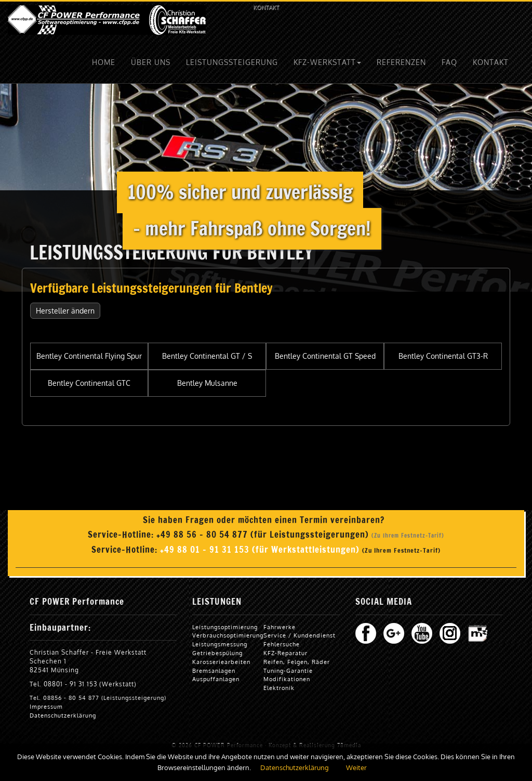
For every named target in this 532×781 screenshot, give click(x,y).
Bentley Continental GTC (89, 383)
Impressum (46, 706)
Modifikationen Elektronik (287, 683)
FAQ (449, 62)
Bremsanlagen (214, 671)
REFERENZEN (401, 62)
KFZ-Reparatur (285, 653)
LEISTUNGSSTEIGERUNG (232, 62)
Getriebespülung (217, 653)
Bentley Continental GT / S (207, 356)
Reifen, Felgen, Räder (297, 662)
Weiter (356, 767)
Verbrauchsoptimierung (228, 635)
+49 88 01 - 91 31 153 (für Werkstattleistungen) (261, 550)
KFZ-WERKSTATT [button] (327, 62)
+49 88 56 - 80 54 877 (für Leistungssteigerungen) (264, 535)
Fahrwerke (280, 627)
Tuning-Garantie (288, 671)
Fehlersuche (282, 644)
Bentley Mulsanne (207, 383)
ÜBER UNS (151, 62)
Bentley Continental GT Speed (325, 356)
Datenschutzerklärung (63, 715)
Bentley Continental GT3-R (443, 356)
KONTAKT (266, 7)
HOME (104, 62)
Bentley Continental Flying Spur (89, 356)
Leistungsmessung (220, 644)
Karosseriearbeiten (221, 662)
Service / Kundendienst (300, 635)
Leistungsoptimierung (225, 627)
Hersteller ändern (65, 311)
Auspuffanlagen (216, 679)
